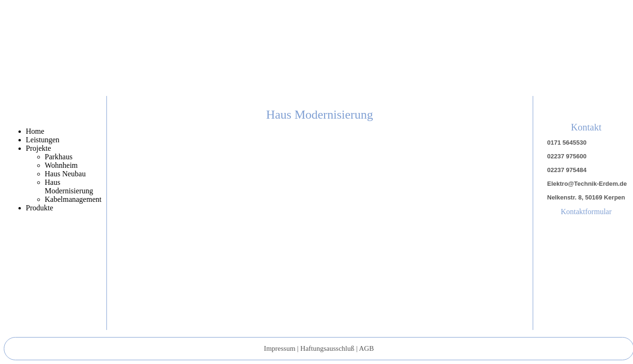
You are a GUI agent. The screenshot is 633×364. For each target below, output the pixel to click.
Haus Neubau (66, 174)
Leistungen (43, 140)
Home (35, 131)
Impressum (280, 348)
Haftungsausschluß (327, 348)
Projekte (39, 148)
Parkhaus (59, 157)
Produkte (40, 208)
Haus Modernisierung (69, 186)
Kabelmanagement (73, 199)
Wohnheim (62, 165)
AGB (367, 348)
